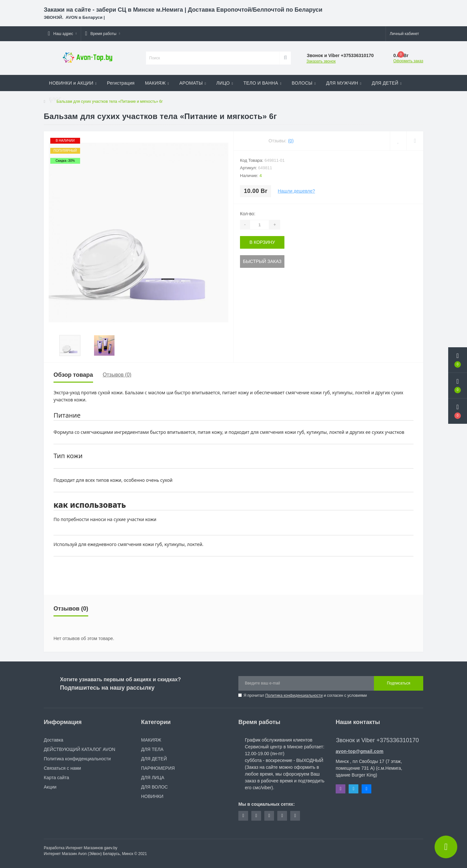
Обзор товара (73, 375)
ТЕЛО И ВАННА (262, 83)
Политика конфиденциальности (294, 696)
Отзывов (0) (117, 375)
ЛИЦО (225, 83)
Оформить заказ (408, 61)
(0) (291, 141)
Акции (50, 787)
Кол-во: (248, 214)
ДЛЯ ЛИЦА (153, 778)
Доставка (54, 740)
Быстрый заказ (262, 261)
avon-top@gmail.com (359, 751)
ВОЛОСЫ (304, 83)
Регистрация (121, 83)
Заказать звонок (321, 61)
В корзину (262, 242)
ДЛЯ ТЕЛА (152, 749)
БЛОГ (57, 99)
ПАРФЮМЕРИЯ (158, 768)
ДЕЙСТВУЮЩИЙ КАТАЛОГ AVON (79, 749)
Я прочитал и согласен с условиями (305, 696)
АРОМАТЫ (193, 83)
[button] (62, 34)
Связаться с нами (62, 768)
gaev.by (111, 848)
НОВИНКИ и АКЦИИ (73, 83)
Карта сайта (56, 778)
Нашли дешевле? (296, 191)
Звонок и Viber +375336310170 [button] (377, 740)
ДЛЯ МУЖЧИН (344, 83)
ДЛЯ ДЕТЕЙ (387, 83)
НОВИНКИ (152, 796)
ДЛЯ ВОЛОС (154, 787)
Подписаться (399, 683)
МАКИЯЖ (157, 83)
